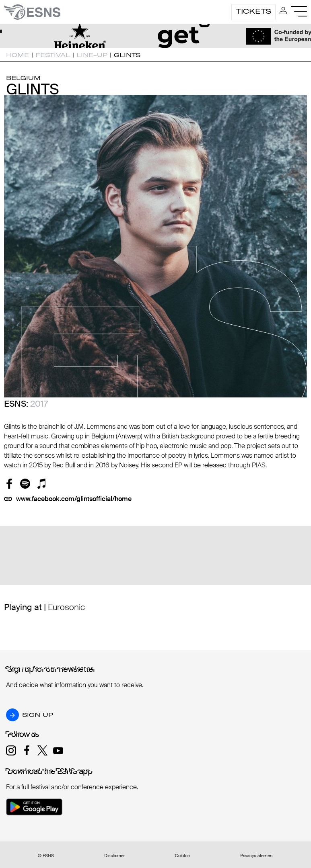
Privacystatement (257, 856)
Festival (53, 55)
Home (18, 55)
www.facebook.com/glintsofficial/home (74, 499)
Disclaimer (114, 856)
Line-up (92, 55)
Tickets (253, 11)
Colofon (182, 856)
